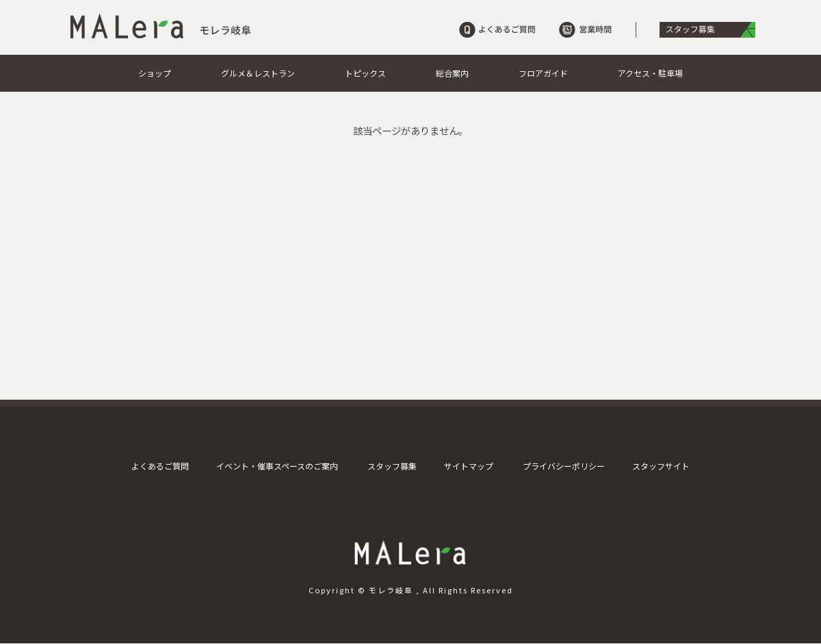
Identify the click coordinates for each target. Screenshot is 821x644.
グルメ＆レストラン (258, 73)
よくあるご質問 (160, 466)
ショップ (155, 73)
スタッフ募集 (392, 466)
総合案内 (452, 73)
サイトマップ (469, 466)
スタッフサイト (661, 466)
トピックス (365, 73)
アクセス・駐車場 (650, 73)
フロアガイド (543, 73)
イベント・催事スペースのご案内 (277, 466)
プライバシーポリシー (564, 466)
